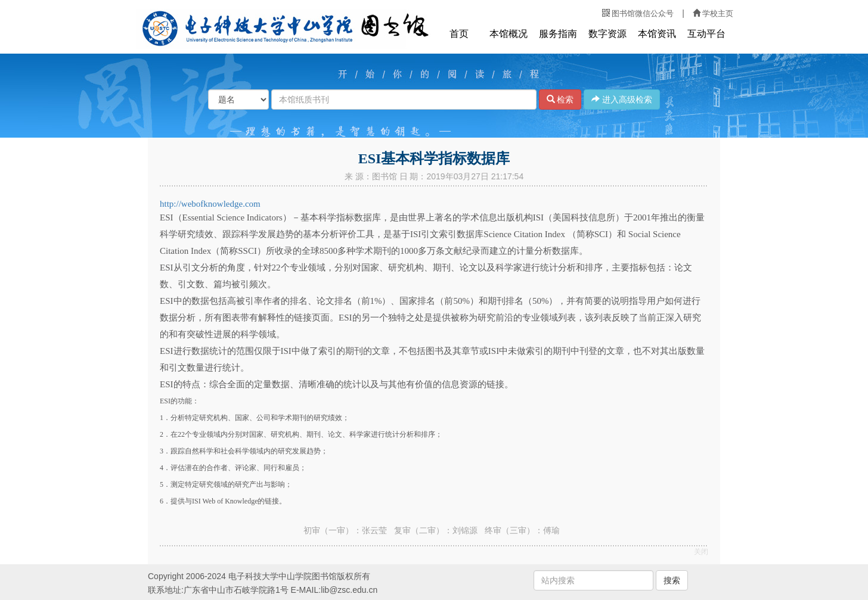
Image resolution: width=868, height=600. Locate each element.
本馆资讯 (657, 34)
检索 (560, 100)
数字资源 (607, 34)
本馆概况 (509, 34)
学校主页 (713, 13)
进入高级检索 (622, 100)
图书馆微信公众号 (638, 13)
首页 (459, 34)
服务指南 (558, 34)
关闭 (701, 552)
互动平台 (706, 34)
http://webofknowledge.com (210, 204)
